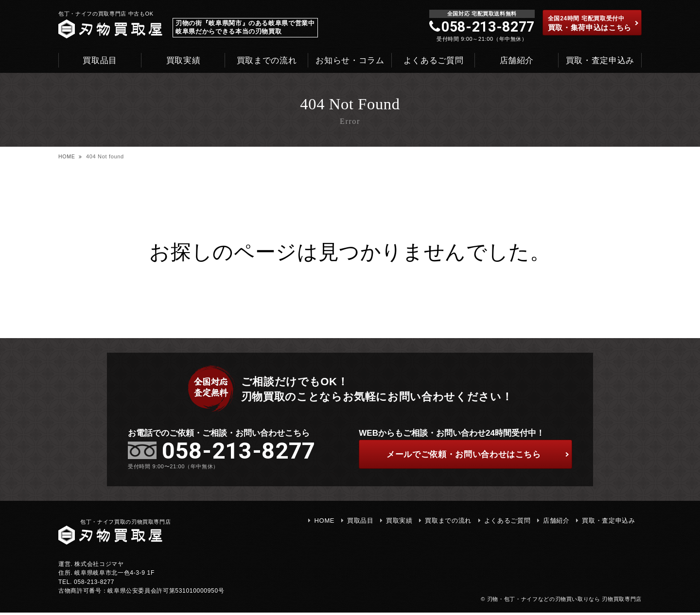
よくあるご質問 (434, 60)
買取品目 (100, 60)
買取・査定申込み (600, 60)
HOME (67, 156)
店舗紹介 (517, 60)
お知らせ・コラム (350, 60)
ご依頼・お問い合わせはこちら (476, 455)
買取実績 (184, 60)
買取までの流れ (267, 60)
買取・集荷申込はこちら (594, 23)
